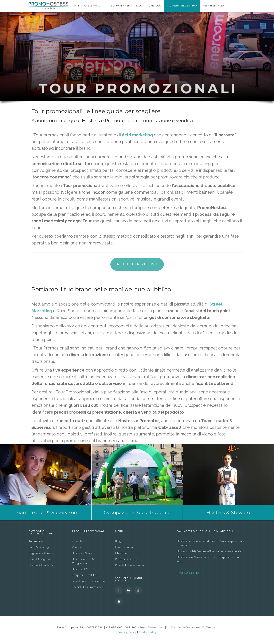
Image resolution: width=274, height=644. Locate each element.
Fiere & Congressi (40, 559)
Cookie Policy (148, 632)
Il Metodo (155, 6)
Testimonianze (120, 6)
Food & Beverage (39, 547)
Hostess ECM (80, 569)
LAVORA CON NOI (189, 573)
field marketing (137, 135)
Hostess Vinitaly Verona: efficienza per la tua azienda (209, 551)
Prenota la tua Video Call (130, 565)
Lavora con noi (124, 547)
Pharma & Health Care (42, 565)
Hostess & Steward (84, 553)
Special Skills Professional (88, 587)
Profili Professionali (86, 6)
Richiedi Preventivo (182, 6)
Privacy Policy (127, 632)
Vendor (76, 547)
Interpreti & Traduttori (85, 575)
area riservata (213, 6)
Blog (139, 6)
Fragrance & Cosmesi (42, 553)
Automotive (36, 541)
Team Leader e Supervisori (88, 581)
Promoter (78, 541)
